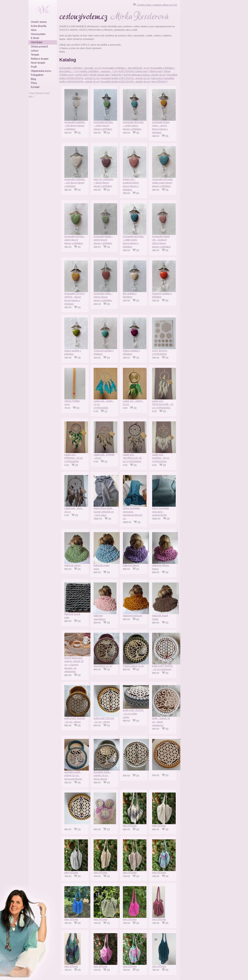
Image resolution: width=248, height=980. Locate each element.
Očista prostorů (39, 47)
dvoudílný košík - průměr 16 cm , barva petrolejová (73, 776)
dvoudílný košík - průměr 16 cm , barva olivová (102, 776)
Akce (34, 30)
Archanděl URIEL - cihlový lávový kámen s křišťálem (103, 297)
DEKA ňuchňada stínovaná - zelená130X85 (161, 512)
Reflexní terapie (40, 59)
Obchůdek (37, 42)
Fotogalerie (37, 75)
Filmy (34, 83)
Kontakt (35, 87)
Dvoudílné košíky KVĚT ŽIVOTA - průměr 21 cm (125, 78)
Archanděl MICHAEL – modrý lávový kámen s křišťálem (133, 126)
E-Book (35, 38)
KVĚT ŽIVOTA (126, 71)
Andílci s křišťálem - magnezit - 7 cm (99, 71)
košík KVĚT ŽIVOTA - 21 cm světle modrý (133, 714)
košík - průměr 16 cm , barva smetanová (161, 722)
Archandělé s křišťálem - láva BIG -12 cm (80, 68)
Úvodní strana (39, 22)
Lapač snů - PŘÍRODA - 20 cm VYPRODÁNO (74, 458)
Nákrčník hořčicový (133, 616)
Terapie (35, 55)
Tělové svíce (156, 71)
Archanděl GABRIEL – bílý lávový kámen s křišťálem (75, 126)
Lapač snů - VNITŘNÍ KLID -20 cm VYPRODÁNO (132, 458)
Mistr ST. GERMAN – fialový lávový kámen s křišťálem (103, 183)
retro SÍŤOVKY (159, 82)
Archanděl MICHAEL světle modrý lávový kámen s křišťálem (163, 183)
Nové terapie (38, 63)
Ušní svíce (157, 78)
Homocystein (38, 34)
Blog (33, 79)
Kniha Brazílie (39, 26)
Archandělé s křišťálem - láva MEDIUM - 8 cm (126, 68)
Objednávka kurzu (41, 71)
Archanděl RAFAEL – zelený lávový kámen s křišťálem (103, 126)
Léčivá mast (141, 71)
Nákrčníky (117, 75)
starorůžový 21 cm (103, 666)
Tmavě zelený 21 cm (133, 666)
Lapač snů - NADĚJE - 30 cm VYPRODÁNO (161, 458)
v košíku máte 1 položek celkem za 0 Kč (157, 5)
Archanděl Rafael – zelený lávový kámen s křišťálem (103, 240)
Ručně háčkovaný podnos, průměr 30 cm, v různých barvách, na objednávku (74, 665)
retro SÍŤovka (130, 826)
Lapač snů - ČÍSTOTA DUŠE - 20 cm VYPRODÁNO (163, 404)
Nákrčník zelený (72, 565)
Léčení (35, 51)
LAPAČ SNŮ (82, 75)
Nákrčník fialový (131, 565)
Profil (34, 67)
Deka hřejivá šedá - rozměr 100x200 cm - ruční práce (104, 512)
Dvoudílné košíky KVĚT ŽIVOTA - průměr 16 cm (125, 82)
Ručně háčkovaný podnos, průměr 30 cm (144, 75)
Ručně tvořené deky (100, 75)
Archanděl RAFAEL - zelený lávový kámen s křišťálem (75, 240)
